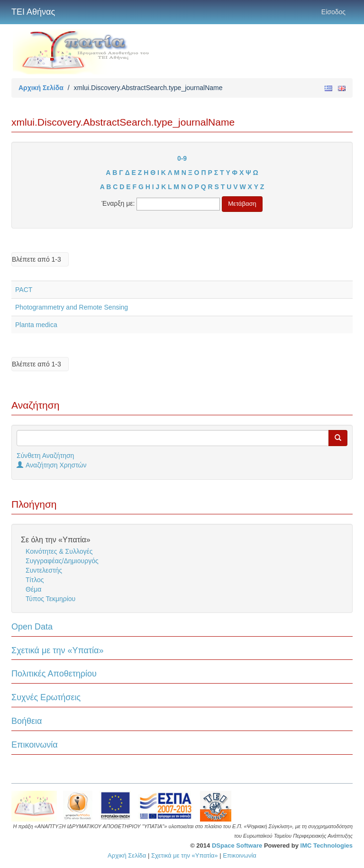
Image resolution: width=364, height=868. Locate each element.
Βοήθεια (27, 721)
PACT (24, 290)
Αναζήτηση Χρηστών (52, 465)
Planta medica (36, 325)
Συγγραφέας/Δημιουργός (62, 561)
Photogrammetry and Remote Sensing (72, 307)
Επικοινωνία (35, 745)
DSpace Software (237, 845)
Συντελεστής (44, 570)
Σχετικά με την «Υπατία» (58, 650)
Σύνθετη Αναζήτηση (45, 456)
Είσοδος (333, 12)
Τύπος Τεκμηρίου (50, 599)
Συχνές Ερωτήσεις (46, 697)
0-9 (182, 158)
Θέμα (33, 589)
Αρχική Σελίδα (41, 88)
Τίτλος (35, 580)
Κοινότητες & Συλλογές (59, 551)
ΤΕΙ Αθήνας (33, 12)
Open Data (32, 627)
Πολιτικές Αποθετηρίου (54, 674)
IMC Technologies (327, 845)
